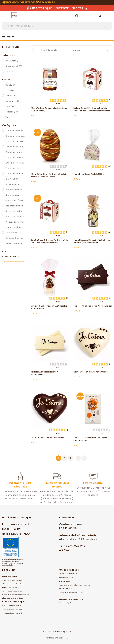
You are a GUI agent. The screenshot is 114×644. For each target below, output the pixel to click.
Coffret (11, 96)
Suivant (84, 458)
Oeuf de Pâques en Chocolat (13, 605)
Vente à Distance (15, 243)
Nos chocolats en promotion (15, 190)
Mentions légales (66, 603)
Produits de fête (15, 222)
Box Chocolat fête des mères (13, 580)
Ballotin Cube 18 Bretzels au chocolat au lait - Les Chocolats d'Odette (49, 241)
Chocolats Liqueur (15, 168)
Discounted (12, 61)
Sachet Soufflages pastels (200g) (89, 174)
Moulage (12, 101)
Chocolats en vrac (15, 152)
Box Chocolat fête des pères (12, 591)
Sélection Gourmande (15, 238)
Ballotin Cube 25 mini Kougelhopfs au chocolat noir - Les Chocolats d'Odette (92, 109)
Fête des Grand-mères (13, 598)
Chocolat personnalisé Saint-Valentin (73, 592)
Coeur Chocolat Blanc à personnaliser (91, 372)
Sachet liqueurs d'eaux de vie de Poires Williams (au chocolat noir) (92, 241)
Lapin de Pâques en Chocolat (13, 609)
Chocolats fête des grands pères (15, 163)
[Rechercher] (57, 26)
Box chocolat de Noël (67, 578)
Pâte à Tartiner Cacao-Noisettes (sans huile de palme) (49, 109)
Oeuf (10, 106)
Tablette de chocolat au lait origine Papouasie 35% (90, 439)
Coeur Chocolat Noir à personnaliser (47, 438)
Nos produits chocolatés (15, 206)
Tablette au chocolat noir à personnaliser (93, 306)
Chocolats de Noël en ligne (15, 141)
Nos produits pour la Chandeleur (15, 217)
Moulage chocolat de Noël (69, 574)
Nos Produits (14, 200)
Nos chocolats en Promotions (15, 195)
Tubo (9, 117)
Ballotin (11, 85)
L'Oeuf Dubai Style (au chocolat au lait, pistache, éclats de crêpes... (49, 175)
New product (14, 66)
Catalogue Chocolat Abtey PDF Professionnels (76, 585)
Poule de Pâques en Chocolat (13, 613)
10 (78, 458)
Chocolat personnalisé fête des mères (16, 584)
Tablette (12, 112)
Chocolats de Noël (69, 570)
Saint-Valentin (14, 233)
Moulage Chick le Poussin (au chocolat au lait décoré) (49, 307)
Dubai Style (13, 184)
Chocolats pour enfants (15, 174)
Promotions (13, 227)
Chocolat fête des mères (15, 131)
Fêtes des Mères (10, 577)
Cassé (10, 90)
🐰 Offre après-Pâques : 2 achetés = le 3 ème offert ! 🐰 (57, 8)
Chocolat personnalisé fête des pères (16, 595)
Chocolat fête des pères (15, 136)
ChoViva (12, 179)
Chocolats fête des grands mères (15, 157)
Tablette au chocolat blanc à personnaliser (44, 373)
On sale (11, 72)
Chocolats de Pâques (15, 147)
